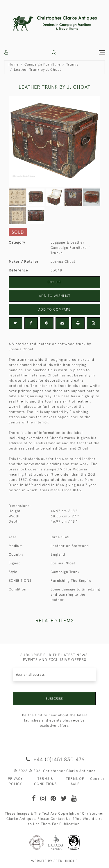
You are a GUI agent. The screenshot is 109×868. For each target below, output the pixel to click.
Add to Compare (54, 309)
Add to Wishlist (55, 296)
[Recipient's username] (54, 674)
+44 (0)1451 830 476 (54, 759)
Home (14, 64)
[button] (54, 53)
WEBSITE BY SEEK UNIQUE (54, 861)
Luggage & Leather (68, 242)
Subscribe (54, 699)
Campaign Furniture (43, 64)
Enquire (54, 282)
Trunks (72, 64)
